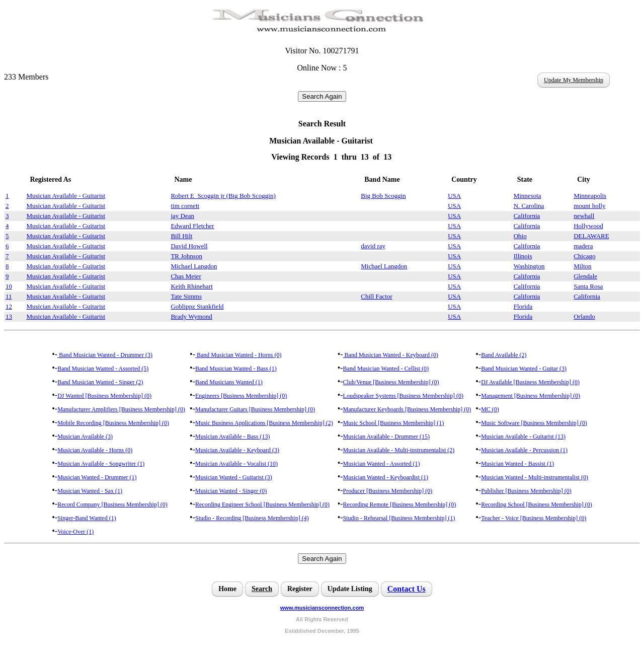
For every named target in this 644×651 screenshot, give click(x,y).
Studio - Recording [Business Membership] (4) (252, 518)
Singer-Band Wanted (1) (87, 518)
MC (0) (490, 409)
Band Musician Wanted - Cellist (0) (386, 369)
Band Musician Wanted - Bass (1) (236, 369)
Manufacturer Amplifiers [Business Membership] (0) (121, 409)
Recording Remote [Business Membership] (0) (400, 504)
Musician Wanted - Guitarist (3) (234, 477)
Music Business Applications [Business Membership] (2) (264, 423)
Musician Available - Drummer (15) (386, 437)
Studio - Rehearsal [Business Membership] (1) (399, 518)
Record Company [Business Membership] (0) (112, 504)
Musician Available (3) (85, 437)
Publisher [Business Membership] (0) (526, 491)
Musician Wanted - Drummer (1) (97, 477)
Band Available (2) (504, 355)
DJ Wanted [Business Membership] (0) (104, 396)
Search (262, 589)
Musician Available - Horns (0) (95, 450)
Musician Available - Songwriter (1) (101, 464)
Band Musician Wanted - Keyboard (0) (391, 355)
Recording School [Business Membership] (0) (537, 504)
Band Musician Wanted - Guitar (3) (524, 369)
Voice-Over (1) (75, 532)
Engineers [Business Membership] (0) (241, 396)
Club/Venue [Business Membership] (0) (391, 382)
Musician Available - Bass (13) (232, 437)
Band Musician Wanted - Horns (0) (238, 355)
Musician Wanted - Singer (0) (231, 491)
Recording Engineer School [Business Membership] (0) (262, 504)
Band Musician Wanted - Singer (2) (100, 382)
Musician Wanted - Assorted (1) (382, 464)
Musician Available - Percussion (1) (524, 450)
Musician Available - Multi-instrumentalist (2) (399, 450)
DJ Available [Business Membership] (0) (530, 382)
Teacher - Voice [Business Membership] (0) (534, 518)
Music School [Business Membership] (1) (394, 423)
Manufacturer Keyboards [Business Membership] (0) (407, 409)
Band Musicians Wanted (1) (229, 382)
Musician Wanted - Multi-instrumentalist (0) (535, 477)
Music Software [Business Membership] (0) (534, 423)
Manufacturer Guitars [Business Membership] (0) (255, 409)
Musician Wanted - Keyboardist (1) (386, 477)
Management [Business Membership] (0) (531, 396)
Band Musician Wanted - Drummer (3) (105, 355)
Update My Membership (574, 80)
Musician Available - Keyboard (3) (237, 450)
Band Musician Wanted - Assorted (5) (103, 369)
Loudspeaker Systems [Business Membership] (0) (403, 396)
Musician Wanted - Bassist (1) (517, 464)
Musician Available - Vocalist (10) (236, 464)
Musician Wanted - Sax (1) (90, 491)
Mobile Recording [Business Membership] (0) (113, 423)
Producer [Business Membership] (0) (388, 491)
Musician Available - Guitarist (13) (523, 437)
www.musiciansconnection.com (322, 608)
